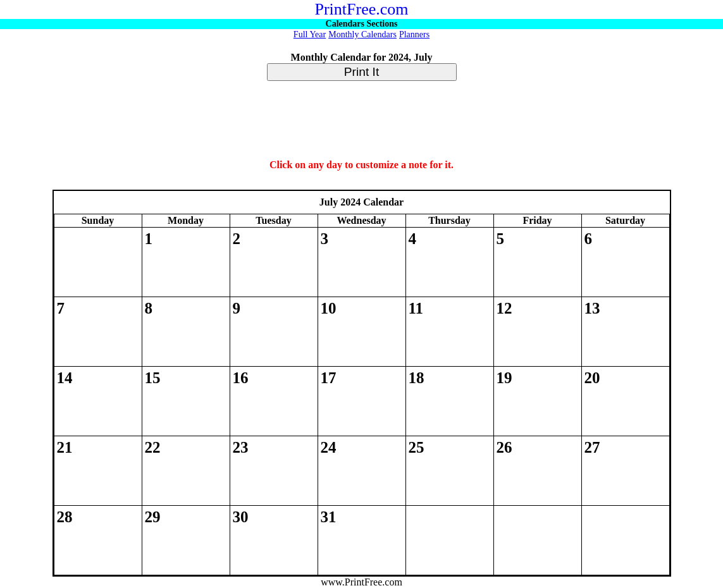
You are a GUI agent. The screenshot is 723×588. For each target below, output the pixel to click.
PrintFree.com (361, 9)
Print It (361, 72)
